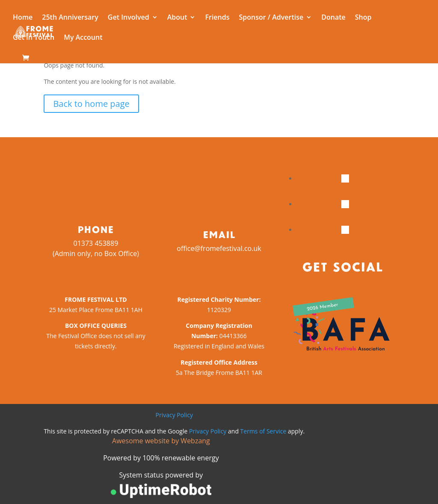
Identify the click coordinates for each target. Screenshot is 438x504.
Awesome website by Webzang (161, 441)
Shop (363, 18)
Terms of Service (263, 431)
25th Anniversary (70, 18)
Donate (333, 18)
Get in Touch (34, 38)
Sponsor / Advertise (271, 18)
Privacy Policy (174, 415)
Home (23, 18)
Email (219, 234)
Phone (96, 229)
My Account (83, 38)
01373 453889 (96, 243)
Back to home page (91, 104)
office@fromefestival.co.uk (219, 248)
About (177, 18)
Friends (217, 18)
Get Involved (129, 18)
